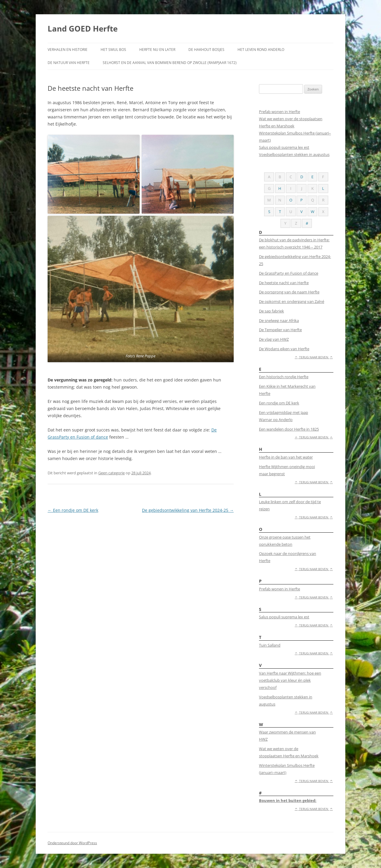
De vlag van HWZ (274, 339)
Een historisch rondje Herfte (284, 377)
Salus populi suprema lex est (284, 147)
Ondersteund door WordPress (72, 843)
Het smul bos (113, 50)
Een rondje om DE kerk (73, 510)
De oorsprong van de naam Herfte (289, 292)
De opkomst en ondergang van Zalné (292, 301)
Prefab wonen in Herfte (279, 112)
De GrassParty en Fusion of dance (289, 273)
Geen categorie (111, 473)
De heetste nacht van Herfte (284, 283)
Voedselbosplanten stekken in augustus (294, 154)
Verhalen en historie (68, 50)
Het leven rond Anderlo (261, 50)
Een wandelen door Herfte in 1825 (289, 429)
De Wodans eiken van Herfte (284, 349)
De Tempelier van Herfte (280, 330)
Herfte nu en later (157, 50)
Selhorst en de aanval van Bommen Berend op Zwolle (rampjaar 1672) (170, 63)
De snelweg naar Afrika (279, 320)
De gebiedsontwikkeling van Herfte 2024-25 (188, 510)
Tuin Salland (270, 645)
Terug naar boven (314, 357)
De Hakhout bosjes (206, 50)
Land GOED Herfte (83, 29)
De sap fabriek (271, 311)
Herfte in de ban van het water (286, 457)
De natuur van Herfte (69, 63)
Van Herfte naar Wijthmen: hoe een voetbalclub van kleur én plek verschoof (290, 680)
